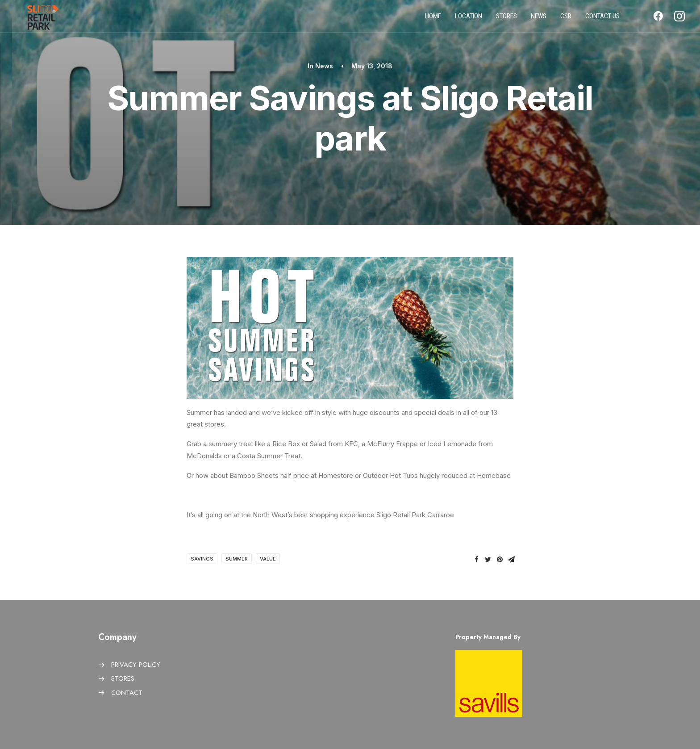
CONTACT (127, 693)
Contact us (602, 19)
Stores (506, 19)
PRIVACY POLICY (136, 665)
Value (268, 559)
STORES (123, 678)
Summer (237, 559)
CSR (566, 19)
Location (469, 19)
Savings (202, 559)
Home (433, 19)
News (539, 19)
